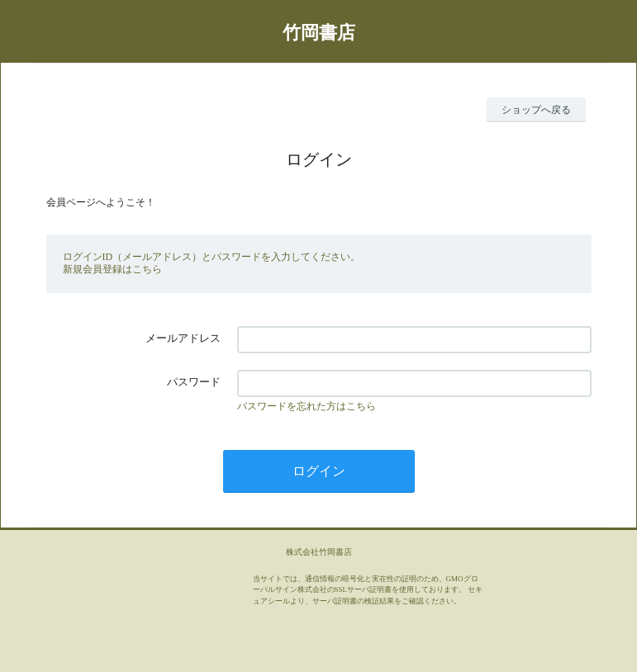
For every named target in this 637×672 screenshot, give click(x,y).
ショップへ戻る (536, 110)
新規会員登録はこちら (112, 269)
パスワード (194, 382)
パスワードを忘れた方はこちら (307, 406)
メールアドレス (183, 338)
